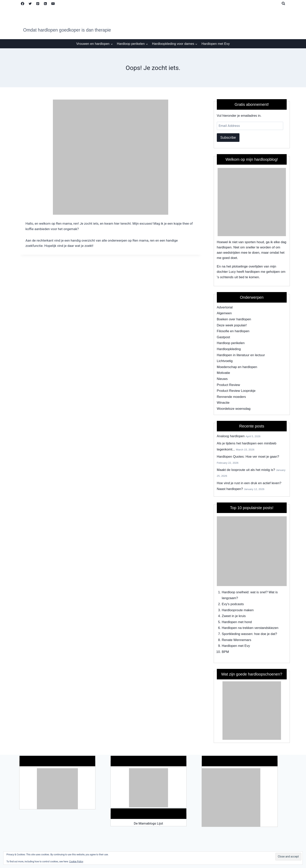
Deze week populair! (232, 325)
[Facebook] (23, 4)
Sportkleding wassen (237, 634)
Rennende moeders (231, 397)
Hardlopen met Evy (216, 44)
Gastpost (223, 337)
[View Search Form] (283, 4)
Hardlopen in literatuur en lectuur (241, 355)
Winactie (223, 403)
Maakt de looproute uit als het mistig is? (246, 470)
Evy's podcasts (233, 604)
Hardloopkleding (229, 349)
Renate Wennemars (236, 640)
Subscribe (228, 138)
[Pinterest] (38, 4)
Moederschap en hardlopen (237, 367)
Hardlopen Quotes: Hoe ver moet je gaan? (248, 457)
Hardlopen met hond (237, 622)
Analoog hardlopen (231, 436)
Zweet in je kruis (234, 616)
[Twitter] (30, 4)
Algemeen (224, 313)
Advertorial (225, 307)
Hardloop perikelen (231, 343)
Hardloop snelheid (235, 592)
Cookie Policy (76, 862)
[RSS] (45, 4)
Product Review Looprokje (236, 391)
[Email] (53, 4)
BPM (225, 652)
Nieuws (222, 379)
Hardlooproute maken (238, 610)
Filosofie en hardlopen (233, 331)
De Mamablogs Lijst (148, 823)
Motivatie (223, 373)
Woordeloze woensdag (234, 409)
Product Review (228, 385)
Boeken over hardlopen (234, 319)
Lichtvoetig (225, 361)
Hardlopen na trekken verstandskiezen (250, 628)
